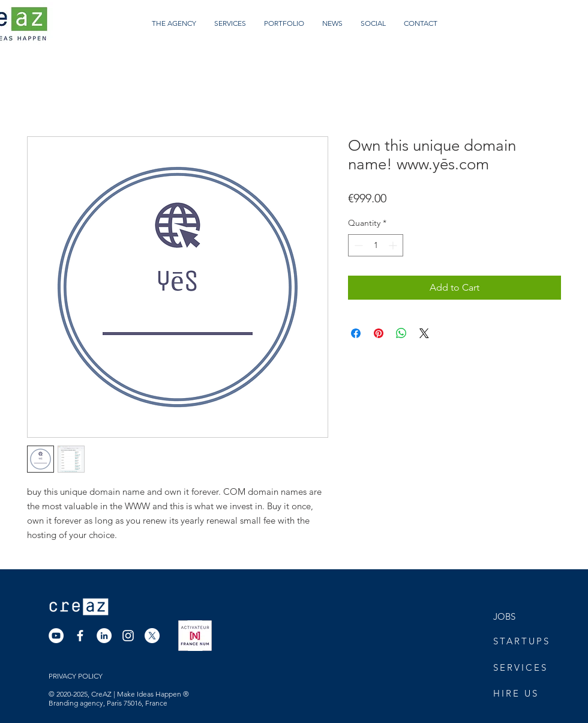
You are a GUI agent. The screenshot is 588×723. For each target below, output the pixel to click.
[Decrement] (357, 245)
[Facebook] (80, 636)
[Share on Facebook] (356, 333)
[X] (152, 636)
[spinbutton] (376, 245)
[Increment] (394, 245)
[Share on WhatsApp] (401, 333)
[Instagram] (128, 636)
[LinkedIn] (104, 636)
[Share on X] (424, 333)
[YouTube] (56, 636)
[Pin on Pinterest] (379, 333)
